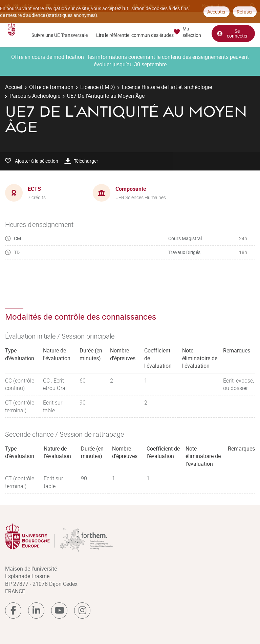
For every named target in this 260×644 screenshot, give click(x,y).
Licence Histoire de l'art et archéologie (167, 87)
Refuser (245, 12)
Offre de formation (51, 87)
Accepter (216, 12)
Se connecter (232, 33)
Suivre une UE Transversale (60, 35)
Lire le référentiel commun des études (135, 35)
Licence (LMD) (98, 87)
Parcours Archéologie (35, 96)
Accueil (14, 87)
